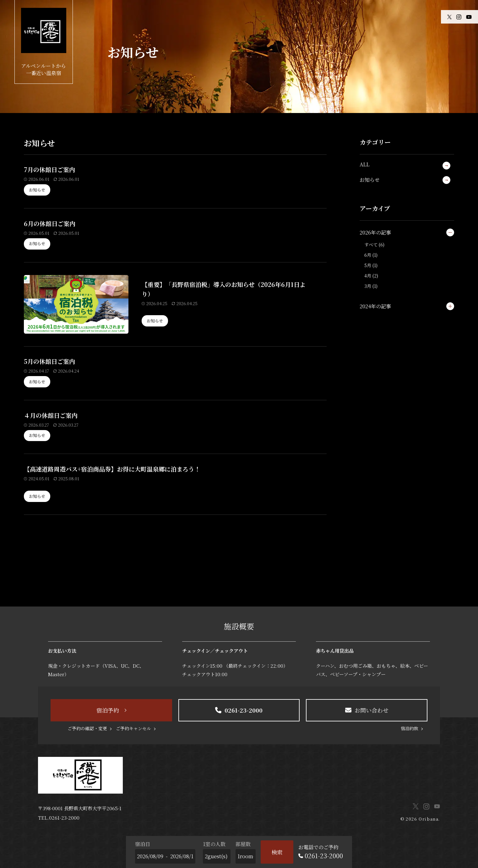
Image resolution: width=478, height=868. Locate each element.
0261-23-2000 (64, 818)
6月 (368, 255)
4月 (368, 276)
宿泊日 (143, 844)
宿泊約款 (410, 728)
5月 (368, 265)
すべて (371, 245)
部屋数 (243, 844)
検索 (277, 852)
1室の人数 (214, 844)
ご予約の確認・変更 (87, 728)
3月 (368, 286)
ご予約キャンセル (133, 728)
